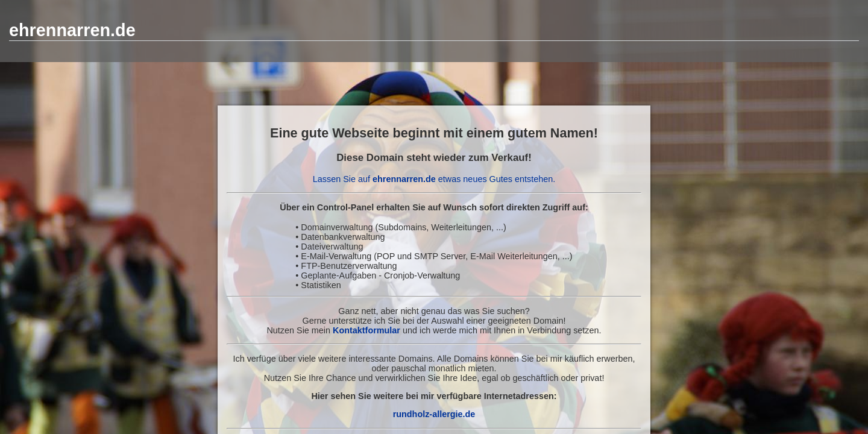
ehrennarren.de (72, 30)
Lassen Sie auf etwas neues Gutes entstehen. (434, 179)
